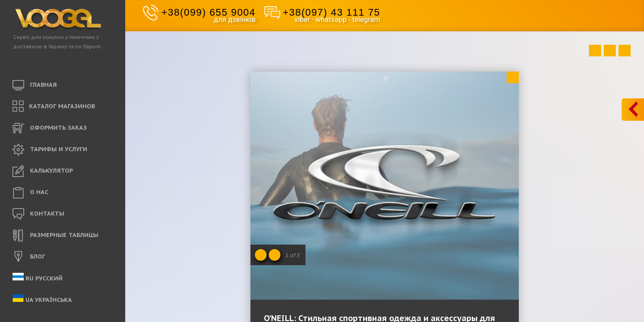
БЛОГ (29, 257)
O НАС (30, 193)
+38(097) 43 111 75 (331, 12)
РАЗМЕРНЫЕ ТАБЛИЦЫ (55, 236)
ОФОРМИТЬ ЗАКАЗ (50, 128)
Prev (595, 51)
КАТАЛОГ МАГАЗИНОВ (54, 107)
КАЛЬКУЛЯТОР (43, 171)
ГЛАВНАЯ (35, 85)
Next (625, 51)
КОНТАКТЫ (38, 214)
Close (513, 77)
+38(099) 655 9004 (208, 12)
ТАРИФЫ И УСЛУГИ (50, 150)
